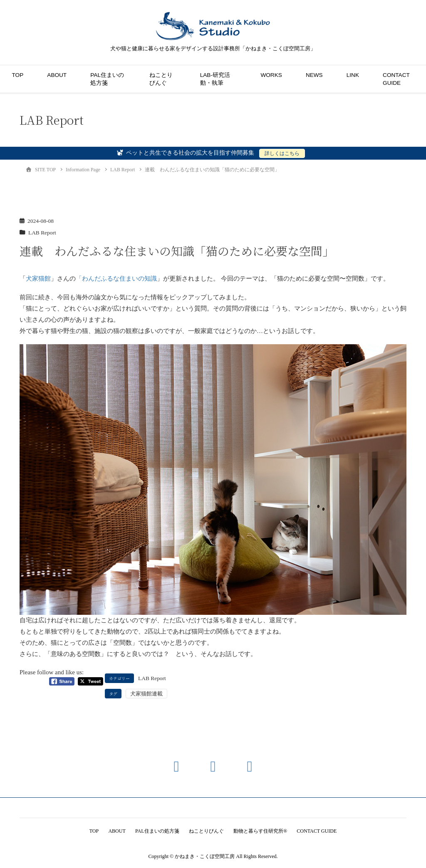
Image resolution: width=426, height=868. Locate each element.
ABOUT (57, 75)
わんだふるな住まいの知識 (119, 279)
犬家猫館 (38, 279)
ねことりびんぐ (161, 79)
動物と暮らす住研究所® (261, 831)
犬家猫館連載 (146, 694)
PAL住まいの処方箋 (107, 79)
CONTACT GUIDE (396, 79)
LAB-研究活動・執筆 (215, 79)
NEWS (314, 75)
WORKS (271, 75)
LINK (353, 75)
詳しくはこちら (282, 153)
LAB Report (42, 233)
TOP (18, 75)
